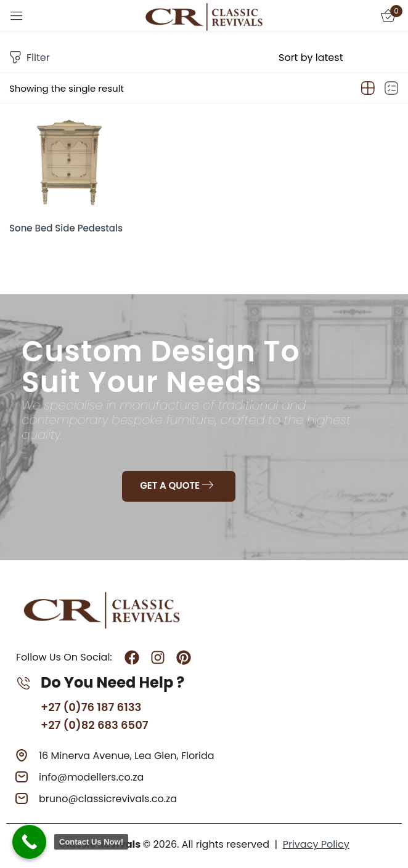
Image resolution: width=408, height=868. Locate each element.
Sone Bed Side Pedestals (66, 228)
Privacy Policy (316, 844)
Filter (30, 58)
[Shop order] (339, 58)
